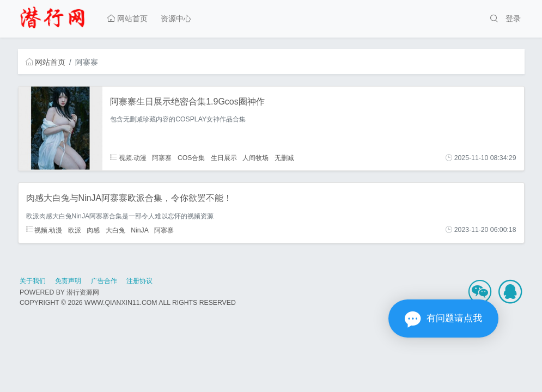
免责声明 (68, 281)
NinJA (140, 230)
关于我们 (33, 281)
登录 (513, 19)
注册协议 (139, 281)
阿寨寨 (162, 158)
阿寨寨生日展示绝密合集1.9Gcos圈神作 (187, 102)
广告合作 (104, 281)
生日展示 (224, 158)
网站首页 (127, 19)
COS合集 (191, 158)
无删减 (284, 158)
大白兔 (115, 230)
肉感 (93, 230)
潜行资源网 (83, 292)
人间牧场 (255, 158)
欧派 (75, 230)
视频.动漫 (128, 158)
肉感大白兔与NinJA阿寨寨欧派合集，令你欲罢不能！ (129, 198)
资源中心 (176, 19)
